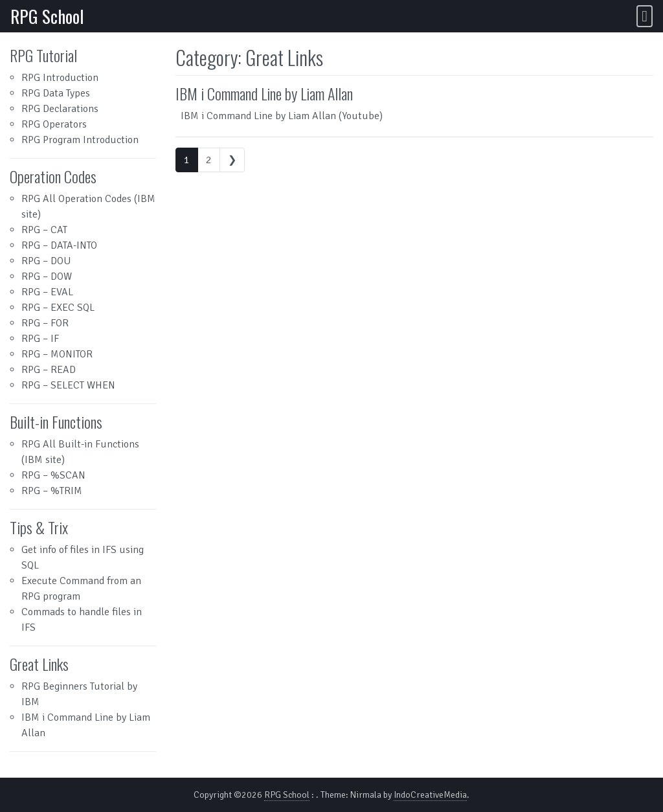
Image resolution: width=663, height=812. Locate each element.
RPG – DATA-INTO (59, 245)
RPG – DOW (47, 276)
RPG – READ (49, 370)
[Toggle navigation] (645, 16)
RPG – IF (40, 339)
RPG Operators (54, 124)
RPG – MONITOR (57, 354)
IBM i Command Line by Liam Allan (264, 93)
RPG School (47, 16)
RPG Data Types (56, 93)
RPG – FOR (45, 323)
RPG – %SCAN (53, 475)
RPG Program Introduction (80, 140)
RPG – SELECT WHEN (68, 385)
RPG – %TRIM (52, 491)
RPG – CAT (44, 230)
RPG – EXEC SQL (58, 308)
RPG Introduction (60, 78)
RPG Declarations (60, 109)
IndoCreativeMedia (430, 795)
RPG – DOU (46, 261)
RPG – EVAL (47, 292)
